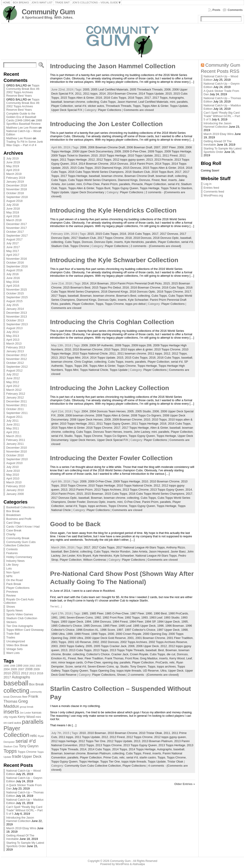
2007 (157, 147)
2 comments (153, 192)
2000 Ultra (76, 638)
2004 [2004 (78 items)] (7, 669)
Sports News (14, 610)
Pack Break (14, 584)
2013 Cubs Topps (80, 650)
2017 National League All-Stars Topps (140, 547)
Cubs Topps (108, 102)
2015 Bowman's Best (77, 287)
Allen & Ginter (159, 428)
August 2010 (14, 463)
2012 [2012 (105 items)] (25, 673)
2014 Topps (162, 164)
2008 (181, 147)
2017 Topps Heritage (74, 176)
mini (172, 102)
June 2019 (13, 162)
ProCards (162, 662)
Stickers (11, 622)
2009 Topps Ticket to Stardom (70, 155)
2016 (99, 98)
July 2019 (12, 158)
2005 (86, 89)
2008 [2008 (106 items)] (29, 669)
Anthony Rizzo (176, 547)
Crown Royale (139, 654)
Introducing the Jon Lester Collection (106, 124)
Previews (12, 592)
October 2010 (15, 455)
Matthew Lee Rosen (19, 138)
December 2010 (16, 448)
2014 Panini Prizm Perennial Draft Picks (136, 283)
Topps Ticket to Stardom (177, 188)
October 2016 (15, 263)
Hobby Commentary (19, 557)
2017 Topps (160, 98)
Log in (208, 184)
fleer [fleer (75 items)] (25, 697)
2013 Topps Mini (70, 358)
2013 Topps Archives (108, 490)
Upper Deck (176, 671)
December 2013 (16, 313)
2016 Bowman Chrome (145, 287)
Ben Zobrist (71, 551)
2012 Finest (117, 737)
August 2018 (14, 201)
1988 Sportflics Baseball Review (24, 122)
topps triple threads (129, 671)
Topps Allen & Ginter (155, 106)
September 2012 (17, 367)
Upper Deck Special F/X (67, 110)
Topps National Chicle (94, 370)
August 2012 (14, 370)
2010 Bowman (97, 733)
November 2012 (16, 359)
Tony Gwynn (138, 666)
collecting (93, 102)
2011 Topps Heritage (73, 160)
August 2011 (14, 417)
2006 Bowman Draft (139, 147)
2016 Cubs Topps (115, 98)
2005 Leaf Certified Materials (110, 89)
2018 (129, 238)
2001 (131, 638)
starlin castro (148, 757)
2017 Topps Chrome (111, 238)
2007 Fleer (169, 147)
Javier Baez (178, 551)
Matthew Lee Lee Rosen (22, 128)
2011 (78, 94)
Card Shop (13, 523)
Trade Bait (13, 634)
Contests (12, 549)
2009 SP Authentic (101, 345)
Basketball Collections (20, 507)
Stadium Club (60, 246)
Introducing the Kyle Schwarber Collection (114, 260)
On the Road (14, 580)
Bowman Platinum (99, 753)
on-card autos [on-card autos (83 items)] (12, 723)
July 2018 (12, 205)
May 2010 (12, 475)
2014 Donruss (119, 164)
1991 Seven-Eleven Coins (76, 617)
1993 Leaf (156, 617)
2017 (148, 98)
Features (12, 553)
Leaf (189, 658)
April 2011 (13, 432)
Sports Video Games (20, 614)
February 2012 (16, 394)
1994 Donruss (102, 622)
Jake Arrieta (140, 551)
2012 (92, 160)
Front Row (132, 658)
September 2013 (17, 324)
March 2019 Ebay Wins (21, 828)
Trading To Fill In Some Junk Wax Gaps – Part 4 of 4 (24, 143)
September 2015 (17, 297)
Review (11, 595)
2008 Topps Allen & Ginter (113, 415)
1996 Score (108, 630)
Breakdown (13, 515)
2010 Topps (111, 349)
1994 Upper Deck (168, 622)
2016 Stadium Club (137, 172)
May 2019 (12, 166)
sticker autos (96, 106)
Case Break (14, 530)
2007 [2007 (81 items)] (21, 669)
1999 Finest (82, 634)
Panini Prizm (109, 184)
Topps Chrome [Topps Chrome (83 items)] (27, 752)
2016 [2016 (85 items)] (40, 673)
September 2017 (17, 236)
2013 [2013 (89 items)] (33, 673)
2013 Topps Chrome (136, 490)
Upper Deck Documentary (87, 192)
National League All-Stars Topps (156, 556)
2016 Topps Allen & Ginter (68, 428)
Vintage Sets (14, 649)
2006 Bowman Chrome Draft (106, 147)
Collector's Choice (98, 654)
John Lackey (142, 432)
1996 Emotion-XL (87, 630)
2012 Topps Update (120, 741)
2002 (96, 642)
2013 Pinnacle (164, 160)
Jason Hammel (127, 102)
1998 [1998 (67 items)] (13, 666)
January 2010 (15, 490)
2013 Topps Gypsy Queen (167, 490)
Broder (67, 654)
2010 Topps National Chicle (90, 353)
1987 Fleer (137, 613)
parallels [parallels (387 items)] (33, 722)
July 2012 (12, 374)
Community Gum (48, 12)
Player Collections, (105, 675)
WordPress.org (213, 195)
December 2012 (16, 355)
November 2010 (16, 451)
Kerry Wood (177, 658)
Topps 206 (81, 366)
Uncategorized (16, 641)
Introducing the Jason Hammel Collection (20, 819)
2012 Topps (104, 160)
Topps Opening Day (102, 671)
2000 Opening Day (155, 634)
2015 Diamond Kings (108, 168)
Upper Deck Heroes (83, 440)
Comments (235, 10)
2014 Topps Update (151, 94)
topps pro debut (135, 304)
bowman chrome (74, 102)
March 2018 (14, 220)
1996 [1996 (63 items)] (6, 666)
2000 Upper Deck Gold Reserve (105, 638)
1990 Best (160, 613)
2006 (167, 89)
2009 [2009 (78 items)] (37, 669)
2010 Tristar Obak (151, 733)
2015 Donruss (132, 168)
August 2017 (14, 239)
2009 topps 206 (141, 345)
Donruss (145, 180)
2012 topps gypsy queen (129, 160)
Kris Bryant (84, 556)
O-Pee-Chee (92, 184)
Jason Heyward (159, 551)
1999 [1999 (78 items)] (19, 666)
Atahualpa (139, 864)
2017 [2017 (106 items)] (7, 677)
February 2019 (16, 178)
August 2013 (14, 328)
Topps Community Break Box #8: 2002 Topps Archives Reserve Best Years (23, 90)
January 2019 (15, 182)
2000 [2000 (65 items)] (26, 666)
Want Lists (13, 653)
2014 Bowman (99, 283)
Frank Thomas (114, 658)
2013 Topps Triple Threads (127, 650)
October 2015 (15, 293)
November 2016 (16, 259)
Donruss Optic (103, 242)
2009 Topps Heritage (178, 151)
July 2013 (12, 332)
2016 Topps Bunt (162, 172)
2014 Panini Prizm (141, 164)
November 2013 (16, 317)
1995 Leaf (125, 626)
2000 (111, 634)
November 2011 (16, 405)
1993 (144, 617)
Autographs (176, 98)
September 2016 (17, 266)
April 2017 (13, 255)
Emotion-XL (59, 658)
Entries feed (211, 188)
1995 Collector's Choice (66, 626)
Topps (137, 106)
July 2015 (12, 305)
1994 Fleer (136, 622)
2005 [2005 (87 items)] (14, 669)
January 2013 (15, 351)
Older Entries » (185, 784)
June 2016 (13, 278)
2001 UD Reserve (79, 642)
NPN (9, 576)
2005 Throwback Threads (146, 89)
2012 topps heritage (64, 741)
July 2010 (12, 467)
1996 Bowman (175, 626)
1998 (184, 630)
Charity (11, 534)
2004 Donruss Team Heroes (108, 411)
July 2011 (12, 421)
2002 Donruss (110, 642)
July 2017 (12, 243)
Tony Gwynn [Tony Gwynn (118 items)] (29, 746)
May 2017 (12, 251)
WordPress (122, 864)
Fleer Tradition (94, 658)
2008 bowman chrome (80, 415)
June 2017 (13, 247)
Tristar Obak (175, 762)
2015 (168, 94)
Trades (11, 637)
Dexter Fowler (76, 502)
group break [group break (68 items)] (27, 707)
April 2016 (13, 286)
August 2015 (14, 301)
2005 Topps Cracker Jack (110, 646)
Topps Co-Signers (116, 436)
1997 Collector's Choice (140, 630)
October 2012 (15, 363)
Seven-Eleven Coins (101, 666)
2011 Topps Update (87, 737)
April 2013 (13, 340)
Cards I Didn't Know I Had (23, 527)
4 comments (156, 766)
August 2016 (14, 270)
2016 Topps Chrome (170, 292)
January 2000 (15, 494)
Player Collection (62, 106)
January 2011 (15, 444)
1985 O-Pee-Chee (117, 613)
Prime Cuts (110, 757)
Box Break (13, 511)
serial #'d (80, 106)
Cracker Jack (120, 654)
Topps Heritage (150, 188)
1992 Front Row (113, 617)
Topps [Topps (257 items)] (10, 751)
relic (172, 662)
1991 (54, 617)
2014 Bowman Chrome (122, 94)
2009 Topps (155, 151)
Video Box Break (17, 645)
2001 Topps (59, 642)
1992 (98, 617)
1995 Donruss (92, 626)
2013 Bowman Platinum (157, 741)
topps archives (98, 506)
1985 (85, 613)
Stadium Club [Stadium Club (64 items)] (11, 746)
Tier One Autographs (20, 626)
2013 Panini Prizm (81, 490)
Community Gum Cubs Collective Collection (19, 544)
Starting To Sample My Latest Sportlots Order (25, 844)
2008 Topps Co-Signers (146, 415)
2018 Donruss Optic (166, 238)
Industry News (15, 561)
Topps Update (179, 106)
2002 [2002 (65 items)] (32, 666)
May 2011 (12, 428)
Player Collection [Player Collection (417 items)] (16, 732)
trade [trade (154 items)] (17, 756)
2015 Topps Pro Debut (106, 287)
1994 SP (150, 622)
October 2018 (15, 193)
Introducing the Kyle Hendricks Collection (113, 210)
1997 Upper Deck (168, 630)
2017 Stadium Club (84, 238)
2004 (85, 411)
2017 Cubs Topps (103, 547)
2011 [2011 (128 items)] (16, 673)
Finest (156, 180)
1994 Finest (120, 622)
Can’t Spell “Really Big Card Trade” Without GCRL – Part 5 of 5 (24, 810)
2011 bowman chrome (132, 353)
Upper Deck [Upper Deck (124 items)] (32, 756)
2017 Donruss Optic (64, 498)
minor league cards (71, 662)
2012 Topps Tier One (92, 741)
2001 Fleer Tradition (180, 638)
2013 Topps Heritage (172, 745)
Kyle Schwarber (138, 300)
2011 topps (90, 94)
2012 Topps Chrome (140, 737)
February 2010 (16, 486)
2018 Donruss (142, 238)
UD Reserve (151, 671)
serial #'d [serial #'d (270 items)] (26, 741)
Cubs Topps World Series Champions (92, 180)
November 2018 (16, 189)
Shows (10, 607)
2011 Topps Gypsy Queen (113, 424)
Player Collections (18, 588)
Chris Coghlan (83, 362)
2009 (118, 151)
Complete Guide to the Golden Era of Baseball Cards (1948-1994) (21, 117)
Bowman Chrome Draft (139, 176)
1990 (149, 613)
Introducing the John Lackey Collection (109, 388)
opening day (110, 662)
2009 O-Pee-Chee (134, 151)
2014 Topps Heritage (142, 749)
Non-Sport (13, 572)
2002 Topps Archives (134, 642)
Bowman (86, 296)
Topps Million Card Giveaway (25, 630)
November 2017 (16, 228)
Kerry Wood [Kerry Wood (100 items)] (26, 717)
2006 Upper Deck (148, 646)
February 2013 (16, 347)
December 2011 (16, 401)
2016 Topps (135, 98)
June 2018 (13, 209)
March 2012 (14, 390)
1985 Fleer (97, 613)
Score (69, 666)
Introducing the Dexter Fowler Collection (111, 458)
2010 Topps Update (140, 155)
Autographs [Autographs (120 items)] (21, 677)
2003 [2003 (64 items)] (38, 666)
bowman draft (164, 176)
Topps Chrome (80, 246)
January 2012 (15, 397)
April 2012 (13, 386)
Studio (68, 436)
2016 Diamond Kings (115, 292)
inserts (173, 180)
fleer (164, 180)
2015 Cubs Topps (81, 168)
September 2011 (17, 413)
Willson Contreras (95, 560)
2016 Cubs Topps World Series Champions (96, 172)
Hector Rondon (121, 551)
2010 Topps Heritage (113, 155)
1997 (120, 630)
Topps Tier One (110, 762)
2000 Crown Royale (129, 634)
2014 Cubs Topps (99, 749)
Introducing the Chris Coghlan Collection (112, 322)
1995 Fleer (110, 626)
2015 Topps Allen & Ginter (77, 98)
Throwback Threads (118, 106)
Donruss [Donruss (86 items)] (16, 697)
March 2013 (14, 344)
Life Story (12, 565)
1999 (69, 634)
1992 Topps (132, 617)
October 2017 (15, 232)
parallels (182, 102)
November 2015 (16, 290)
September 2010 (17, 459)
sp (117, 666)
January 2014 (15, 309)
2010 (94, 155)
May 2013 (12, 336)
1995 (185, 622)
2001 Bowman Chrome (150, 638)
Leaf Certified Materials (153, 102)
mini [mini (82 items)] (38, 717)
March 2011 (14, 436)
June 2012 (13, 378)
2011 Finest (170, 155)
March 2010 (14, 482)
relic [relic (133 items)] (34, 736)
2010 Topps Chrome (167, 349)
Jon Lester (68, 184)
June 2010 (13, 471)
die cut (171, 654)
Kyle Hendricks (134, 242)
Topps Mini (71, 370)
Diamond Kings (128, 180)
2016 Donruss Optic (142, 292)
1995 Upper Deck (144, 626)
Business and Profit (19, 519)
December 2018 (16, 185)
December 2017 (16, 224)
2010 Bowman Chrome (88, 349)
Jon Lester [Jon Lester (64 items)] (25, 713)
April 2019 (13, 170)
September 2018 (17, 197)
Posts (217, 10)
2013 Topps (101, 650)
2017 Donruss (169, 234)
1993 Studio (172, 617)
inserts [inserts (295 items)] (11, 712)
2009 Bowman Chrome (127, 419)
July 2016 (12, 274)
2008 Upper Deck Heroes (86, 419)
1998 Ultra (58, 634)
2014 (102, 94)
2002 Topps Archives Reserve (168, 642)
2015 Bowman (94, 494)
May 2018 (12, 212)
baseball (57, 102)
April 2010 (13, 478)
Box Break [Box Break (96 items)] (36, 684)
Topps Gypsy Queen (125, 188)
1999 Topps (99, 634)
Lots (9, 568)
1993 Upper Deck (72, 622)
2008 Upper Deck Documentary (93, 151)
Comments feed (214, 192)
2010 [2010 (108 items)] (7, 673)
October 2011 (15, 409)
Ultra (163, 671)
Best (161, 650)
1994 (88, 622)
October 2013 (15, 320)
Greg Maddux (149, 658)
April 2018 (13, 216)
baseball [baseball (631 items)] (16, 683)
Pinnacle (137, 184)
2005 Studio (143, 411)
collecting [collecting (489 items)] (16, 691)
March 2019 (14, 174)
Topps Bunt (103, 188)
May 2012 (12, 382)
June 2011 (13, 424)
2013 (149, 160)
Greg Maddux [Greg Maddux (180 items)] (16, 704)
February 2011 (16, 440)
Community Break (18, 538)
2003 (54, 646)
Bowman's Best (126, 296)
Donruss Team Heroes (108, 432)
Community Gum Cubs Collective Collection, (93, 766)
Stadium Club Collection (22, 618)
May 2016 (12, 282)
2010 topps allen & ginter (137, 349)
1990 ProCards (178, 613)
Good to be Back (75, 524)
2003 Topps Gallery (72, 646)
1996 (160, 626)
